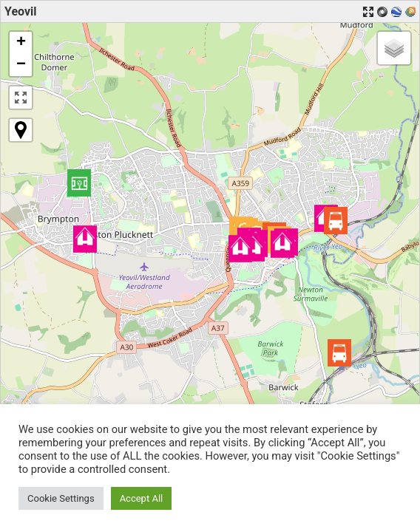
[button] (336, 221)
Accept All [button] (142, 498)
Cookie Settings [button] (61, 498)
